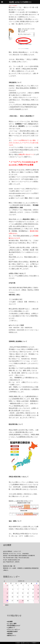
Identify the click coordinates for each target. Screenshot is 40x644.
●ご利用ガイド (11, 628)
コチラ (18, 382)
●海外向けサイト (12, 635)
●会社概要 (10, 622)
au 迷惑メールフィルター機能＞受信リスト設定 (24, 198)
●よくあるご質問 (12, 624)
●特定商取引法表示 (13, 631)
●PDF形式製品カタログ (14, 626)
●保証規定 (10, 634)
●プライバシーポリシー (14, 629)
